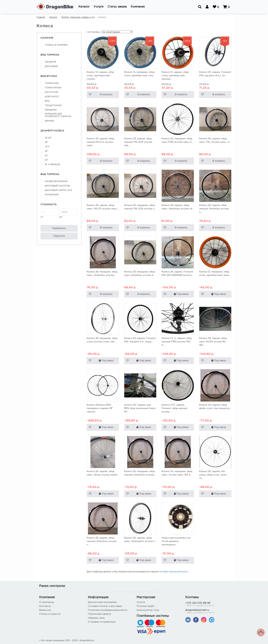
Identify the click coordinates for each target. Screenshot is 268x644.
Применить (59, 228)
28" (46, 142)
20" (47, 160)
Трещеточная (53, 106)
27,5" (47, 147)
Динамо (50, 121)
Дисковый (51, 66)
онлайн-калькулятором (174, 572)
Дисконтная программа (102, 602)
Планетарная (53, 88)
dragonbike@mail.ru (207, 612)
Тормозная (52, 83)
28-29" (48, 138)
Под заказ (181, 294)
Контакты (45, 606)
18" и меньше (52, 165)
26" (46, 151)
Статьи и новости (50, 614)
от (50, 213)
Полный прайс (146, 606)
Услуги (141, 602)
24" (46, 156)
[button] (84, 7)
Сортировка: (94, 32)
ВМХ (47, 101)
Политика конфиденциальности (108, 610)
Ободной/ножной (56, 181)
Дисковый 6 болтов (57, 186)
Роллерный (52, 195)
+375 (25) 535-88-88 (207, 604)
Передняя (51, 110)
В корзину (106, 95)
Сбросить (59, 236)
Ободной (50, 62)
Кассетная (52, 92)
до (68, 213)
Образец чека (96, 618)
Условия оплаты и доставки (105, 606)
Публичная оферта (99, 614)
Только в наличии (56, 45)
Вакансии (45, 610)
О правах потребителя (102, 622)
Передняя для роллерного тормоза (58, 115)
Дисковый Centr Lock (59, 190)
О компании (47, 602)
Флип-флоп (52, 97)
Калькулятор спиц (148, 610)
